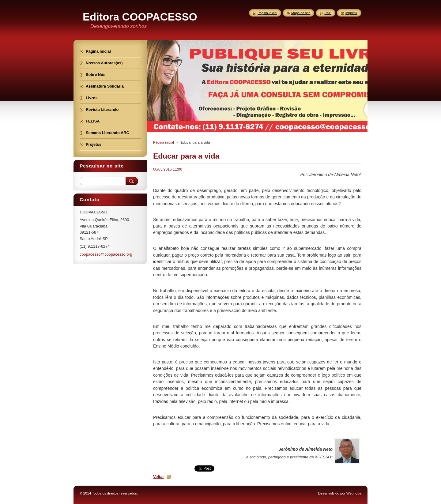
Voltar (158, 477)
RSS (328, 13)
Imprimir (351, 13)
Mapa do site (301, 13)
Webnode (354, 493)
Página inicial (164, 142)
